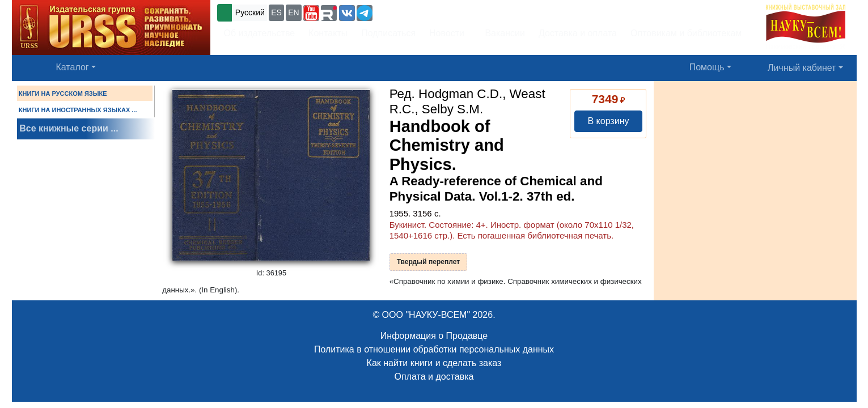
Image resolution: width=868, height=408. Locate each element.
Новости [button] (447, 33)
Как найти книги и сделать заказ (434, 363)
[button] (311, 13)
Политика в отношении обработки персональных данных (434, 349)
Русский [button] (250, 12)
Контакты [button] (328, 33)
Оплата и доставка (434, 377)
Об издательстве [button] (260, 33)
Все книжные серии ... (69, 128)
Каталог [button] (73, 67)
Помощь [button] (707, 67)
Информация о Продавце (434, 336)
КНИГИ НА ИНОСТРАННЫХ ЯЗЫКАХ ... (78, 110)
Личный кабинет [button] (802, 68)
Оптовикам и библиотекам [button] (686, 33)
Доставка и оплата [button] (578, 33)
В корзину (608, 121)
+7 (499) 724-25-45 (416, 12)
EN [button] (293, 12)
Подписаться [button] (388, 33)
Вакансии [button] (501, 33)
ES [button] (276, 12)
